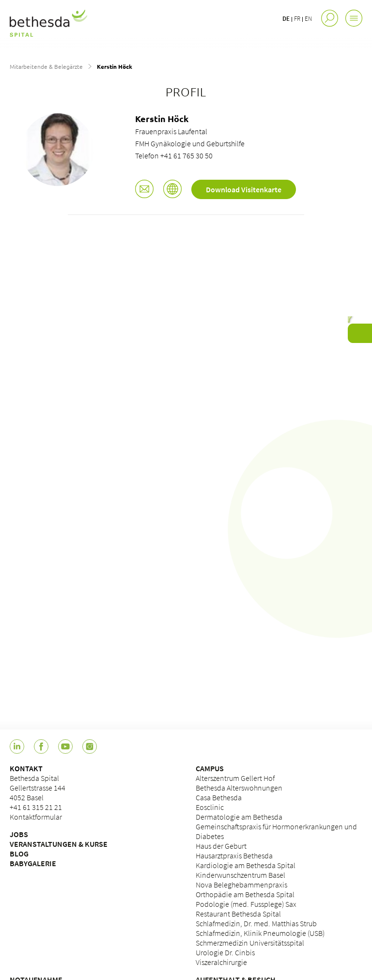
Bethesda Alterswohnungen (239, 788)
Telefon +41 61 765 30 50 (174, 156)
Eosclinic (210, 807)
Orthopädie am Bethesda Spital (245, 894)
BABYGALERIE (33, 863)
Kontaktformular (36, 817)
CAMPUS (210, 768)
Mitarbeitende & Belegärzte (46, 66)
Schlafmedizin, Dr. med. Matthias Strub (256, 923)
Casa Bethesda (219, 797)
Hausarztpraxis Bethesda (234, 856)
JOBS (19, 834)
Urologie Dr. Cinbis (225, 952)
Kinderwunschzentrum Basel (240, 875)
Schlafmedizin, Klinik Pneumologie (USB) (260, 933)
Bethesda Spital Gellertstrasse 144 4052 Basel (38, 788)
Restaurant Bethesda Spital (238, 914)
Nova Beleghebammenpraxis (241, 885)
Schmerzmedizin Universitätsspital (250, 943)
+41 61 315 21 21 (36, 807)
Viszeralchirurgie (221, 962)
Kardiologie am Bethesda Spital (246, 865)
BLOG (19, 854)
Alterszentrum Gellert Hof (235, 778)
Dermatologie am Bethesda (239, 817)
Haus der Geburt (221, 846)
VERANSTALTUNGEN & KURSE (59, 844)
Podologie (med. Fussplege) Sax (246, 904)
